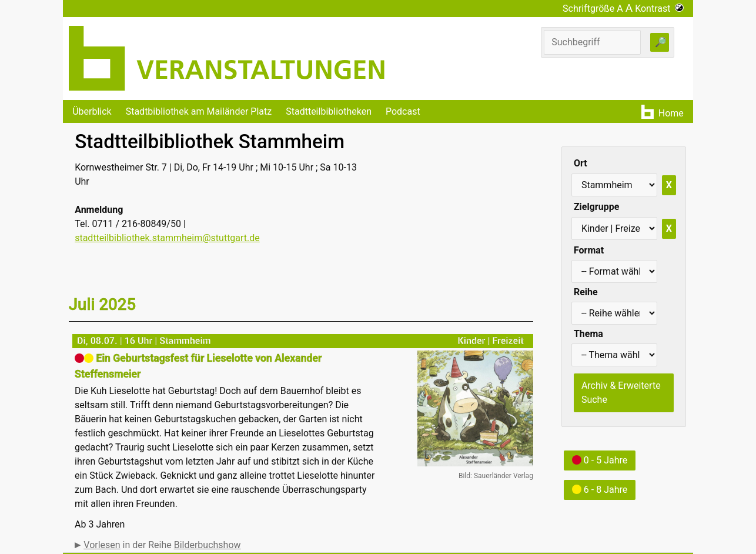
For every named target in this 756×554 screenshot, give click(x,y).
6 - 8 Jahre (600, 490)
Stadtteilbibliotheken (329, 111)
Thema (588, 334)
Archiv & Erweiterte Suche (621, 393)
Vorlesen (102, 545)
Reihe (586, 292)
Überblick (92, 111)
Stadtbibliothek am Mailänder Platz (199, 111)
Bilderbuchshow (208, 545)
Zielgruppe (596, 207)
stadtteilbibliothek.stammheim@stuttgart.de (167, 238)
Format (589, 250)
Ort (581, 163)
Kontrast (659, 9)
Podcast (403, 111)
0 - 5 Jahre (600, 460)
